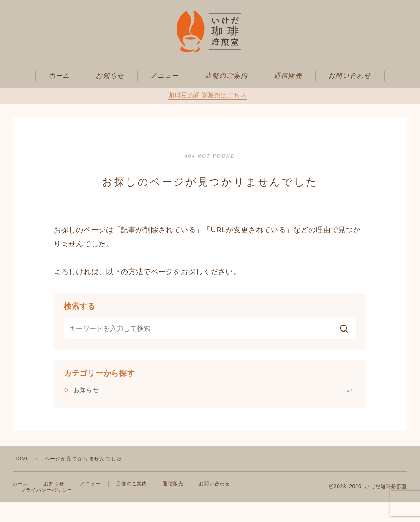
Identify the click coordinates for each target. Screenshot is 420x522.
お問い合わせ (350, 95)
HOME (22, 478)
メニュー (165, 95)
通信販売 (288, 95)
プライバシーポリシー (49, 509)
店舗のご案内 (227, 95)
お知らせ (110, 95)
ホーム (59, 95)
